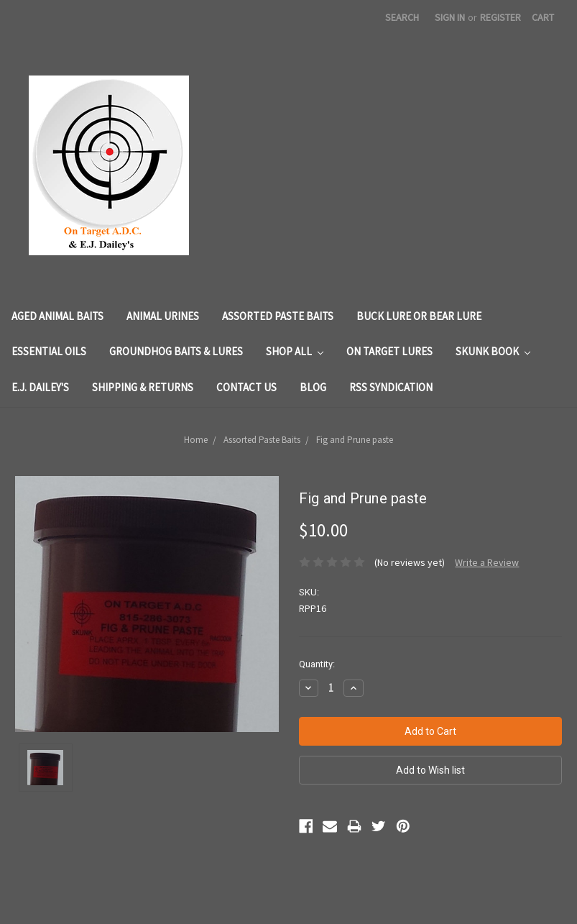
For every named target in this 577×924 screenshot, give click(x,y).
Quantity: (317, 664)
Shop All (295, 351)
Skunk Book (493, 351)
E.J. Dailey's (40, 387)
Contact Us (246, 387)
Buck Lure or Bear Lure (419, 316)
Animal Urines (163, 316)
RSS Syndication (391, 387)
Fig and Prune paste (355, 440)
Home (196, 440)
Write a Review (487, 562)
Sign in (450, 17)
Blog (313, 387)
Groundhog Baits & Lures (176, 351)
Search (402, 17)
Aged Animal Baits (57, 316)
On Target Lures (389, 351)
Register (500, 17)
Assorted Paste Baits (278, 316)
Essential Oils (49, 351)
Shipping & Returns (143, 387)
